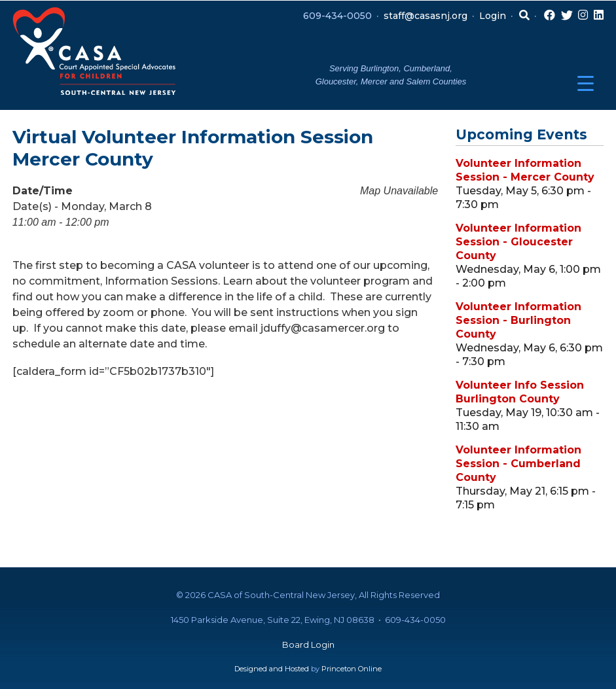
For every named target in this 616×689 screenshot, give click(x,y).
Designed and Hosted (272, 669)
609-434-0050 (337, 16)
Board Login (308, 645)
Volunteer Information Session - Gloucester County (518, 242)
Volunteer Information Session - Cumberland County (518, 464)
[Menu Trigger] (586, 83)
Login (493, 16)
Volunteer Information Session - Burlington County (518, 320)
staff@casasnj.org (426, 16)
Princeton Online (352, 669)
